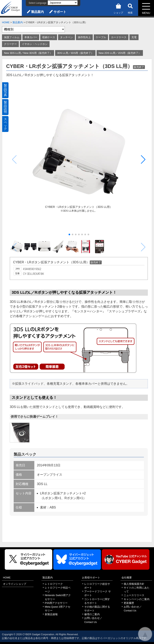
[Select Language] (63, 3)
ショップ (118, 8)
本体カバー (31, 37)
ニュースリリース (134, 595)
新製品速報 (51, 614)
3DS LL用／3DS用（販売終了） (75, 53)
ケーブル (101, 37)
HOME (6, 22)
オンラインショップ (15, 584)
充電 (134, 37)
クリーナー (10, 44)
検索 (130, 8)
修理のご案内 (92, 614)
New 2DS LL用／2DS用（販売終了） (120, 53)
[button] (143, 160)
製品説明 (5, 107)
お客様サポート (91, 578)
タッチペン (66, 37)
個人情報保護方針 (134, 584)
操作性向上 (84, 37)
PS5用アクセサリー (56, 603)
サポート (60, 12)
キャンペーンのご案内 (137, 599)
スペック (5, 124)
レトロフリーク (54, 584)
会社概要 (127, 578)
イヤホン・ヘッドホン (35, 44)
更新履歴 (129, 603)
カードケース (119, 37)
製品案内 (37, 12)
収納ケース (49, 37)
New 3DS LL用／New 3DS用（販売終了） (28, 53)
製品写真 (5, 90)
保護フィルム (12, 37)
